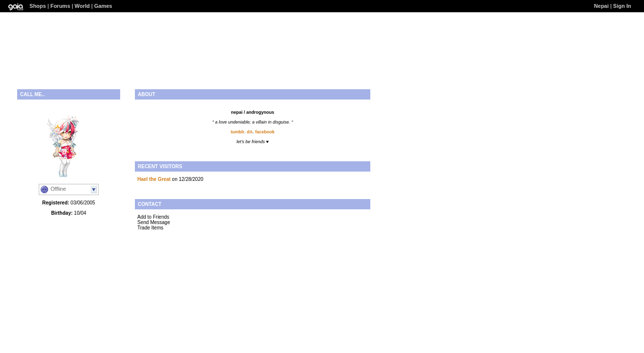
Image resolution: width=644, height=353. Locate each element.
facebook (265, 132)
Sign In (622, 6)
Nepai (601, 6)
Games (103, 6)
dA (250, 132)
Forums (60, 6)
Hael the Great (154, 179)
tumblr (237, 132)
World (82, 6)
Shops (38, 6)
